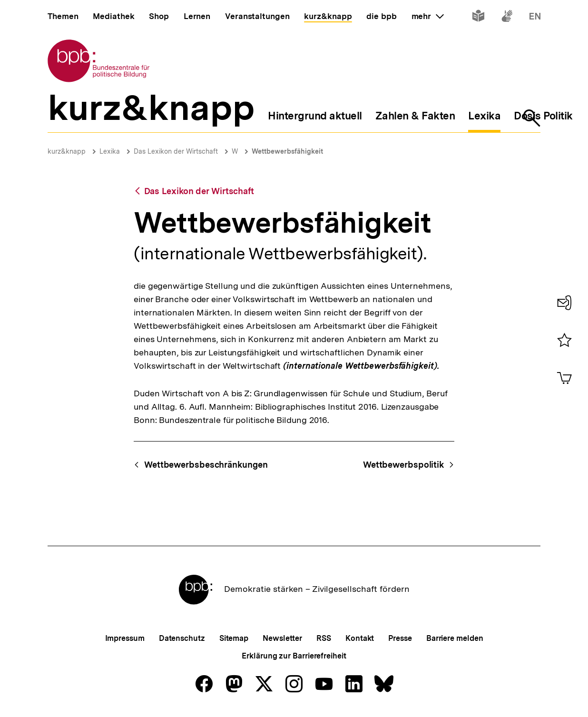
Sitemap (234, 638)
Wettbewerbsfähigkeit (287, 151)
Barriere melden (455, 638)
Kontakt (360, 638)
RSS (324, 638)
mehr (428, 16)
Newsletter (282, 638)
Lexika (110, 151)
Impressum (125, 638)
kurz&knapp (67, 151)
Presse (400, 638)
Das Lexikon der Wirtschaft (176, 151)
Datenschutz (182, 638)
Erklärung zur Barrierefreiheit (294, 656)
